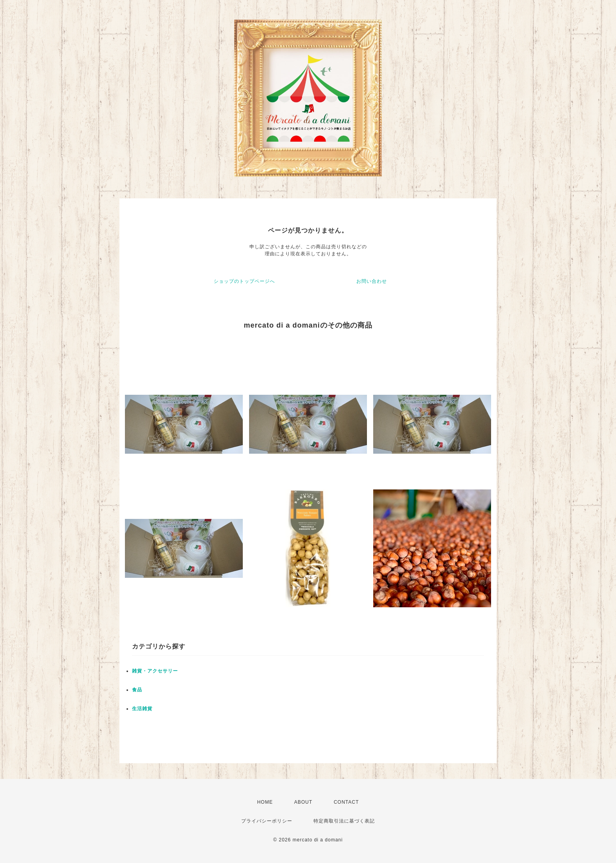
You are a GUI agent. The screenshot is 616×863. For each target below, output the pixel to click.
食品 (137, 690)
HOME (265, 802)
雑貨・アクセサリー (155, 671)
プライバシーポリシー (267, 821)
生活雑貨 (142, 709)
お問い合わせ (372, 281)
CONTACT (346, 802)
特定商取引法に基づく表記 (344, 821)
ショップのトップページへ (244, 281)
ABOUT (303, 802)
